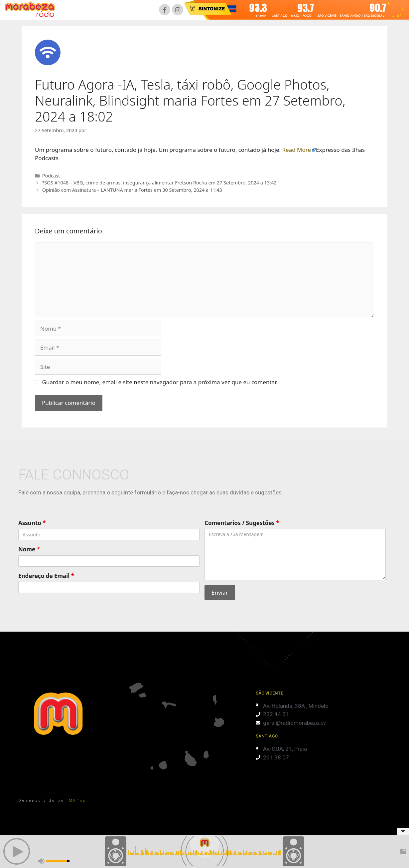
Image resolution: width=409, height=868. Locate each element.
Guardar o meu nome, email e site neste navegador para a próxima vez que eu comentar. (160, 382)
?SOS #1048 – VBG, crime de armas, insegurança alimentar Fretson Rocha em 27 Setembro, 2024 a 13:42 (159, 183)
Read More (297, 150)
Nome (29, 549)
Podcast (51, 176)
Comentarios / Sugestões (242, 523)
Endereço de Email (46, 576)
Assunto (32, 523)
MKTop (78, 801)
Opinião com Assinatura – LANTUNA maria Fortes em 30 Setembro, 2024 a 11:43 (132, 190)
